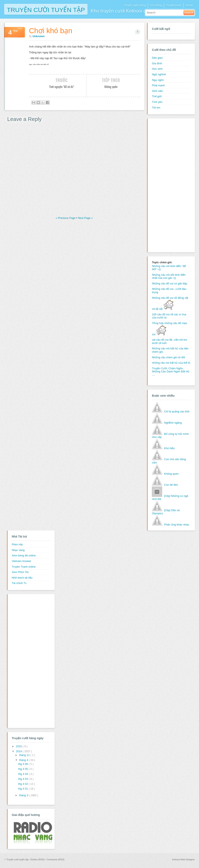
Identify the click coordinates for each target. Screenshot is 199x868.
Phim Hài (17, 544)
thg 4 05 (23, 769)
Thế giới (157, 96)
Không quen (171, 474)
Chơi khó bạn (51, 31)
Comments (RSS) (55, 859)
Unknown (39, 36)
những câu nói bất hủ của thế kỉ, (171, 363)
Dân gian (157, 58)
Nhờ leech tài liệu (22, 578)
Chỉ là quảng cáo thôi (177, 411)
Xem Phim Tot (20, 572)
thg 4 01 (23, 789)
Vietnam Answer (22, 561)
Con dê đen (171, 485)
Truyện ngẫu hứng (135, 5)
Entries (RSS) (38, 859)
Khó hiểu (169, 448)
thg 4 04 (23, 774)
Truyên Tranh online (24, 567)
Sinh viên (157, 91)
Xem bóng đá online (24, 555)
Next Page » (85, 218)
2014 (19, 751)
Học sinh (157, 69)
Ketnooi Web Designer (183, 859)
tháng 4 (24, 760)
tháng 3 (24, 795)
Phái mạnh (158, 85)
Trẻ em (156, 108)
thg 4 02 (23, 784)
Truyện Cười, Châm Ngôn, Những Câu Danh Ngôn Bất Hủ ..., (171, 372)
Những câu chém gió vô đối (168, 357)
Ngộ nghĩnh (159, 74)
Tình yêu (157, 102)
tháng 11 (25, 755)
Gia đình (157, 63)
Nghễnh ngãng (173, 423)
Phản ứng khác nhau (177, 525)
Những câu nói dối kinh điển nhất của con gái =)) (169, 276)
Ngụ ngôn (158, 80)
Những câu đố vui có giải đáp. (170, 283)
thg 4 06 (23, 764)
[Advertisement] (168, 185)
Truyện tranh (174, 5)
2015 (19, 746)
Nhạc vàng (18, 550)
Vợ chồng (156, 5)
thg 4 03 (23, 779)
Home (189, 5)
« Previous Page (66, 218)
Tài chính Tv (19, 583)
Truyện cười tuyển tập (46, 9)
